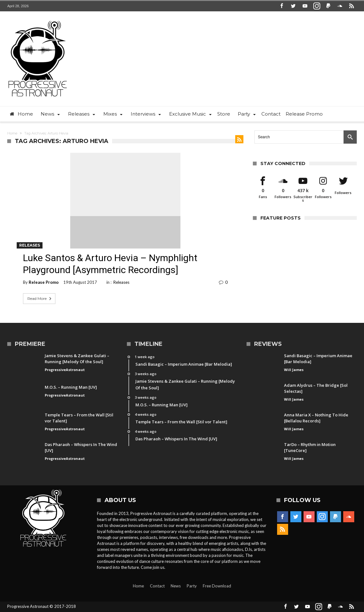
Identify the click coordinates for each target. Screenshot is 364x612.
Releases (30, 245)
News (176, 586)
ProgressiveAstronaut (65, 370)
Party (192, 586)
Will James (294, 370)
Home (12, 133)
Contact (157, 586)
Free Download (217, 586)
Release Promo (44, 282)
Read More (40, 299)
